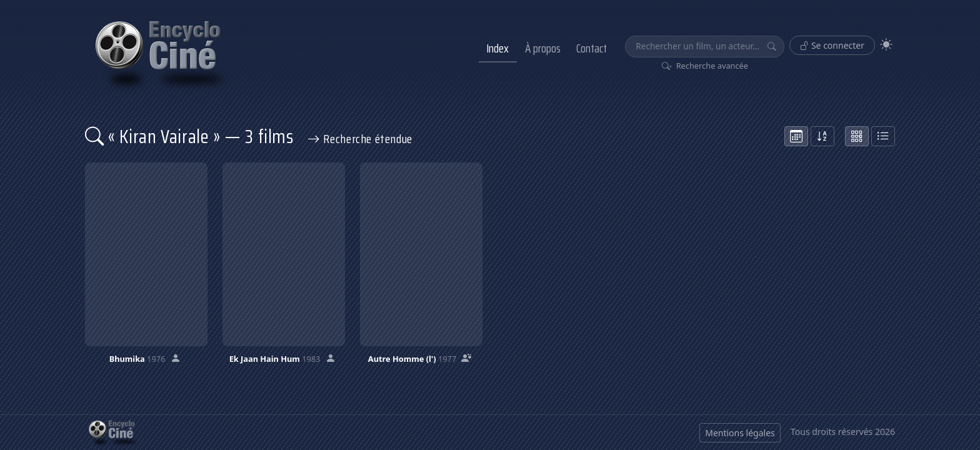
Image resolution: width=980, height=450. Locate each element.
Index (497, 48)
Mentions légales (740, 433)
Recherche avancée (705, 66)
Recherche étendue (360, 139)
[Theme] (886, 45)
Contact (592, 48)
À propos (543, 48)
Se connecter (832, 45)
